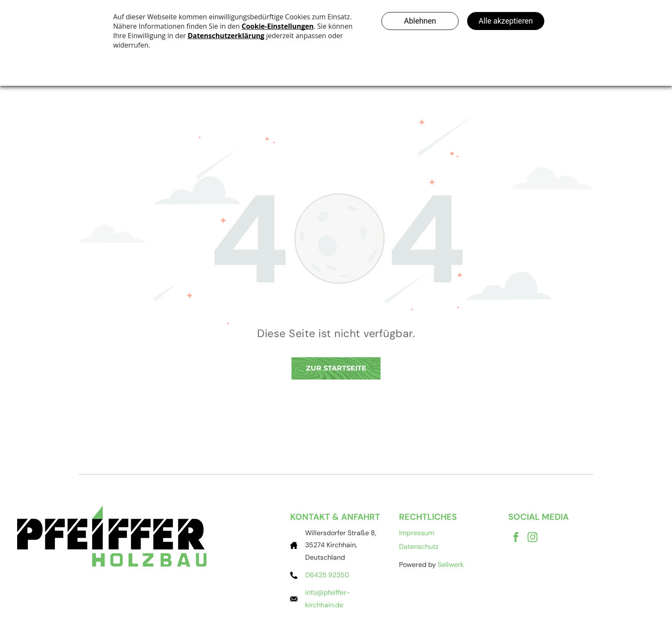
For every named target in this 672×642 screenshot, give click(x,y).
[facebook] (516, 538)
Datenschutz (419, 547)
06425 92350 (327, 575)
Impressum (417, 533)
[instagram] (532, 538)
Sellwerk (451, 565)
